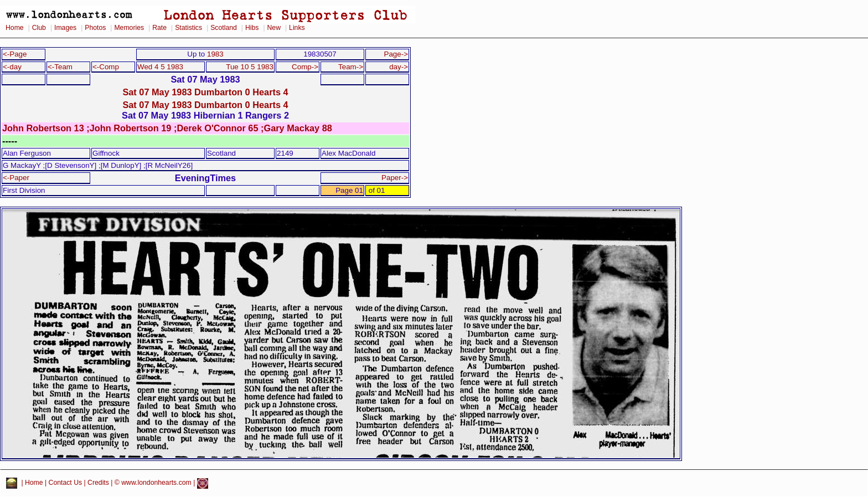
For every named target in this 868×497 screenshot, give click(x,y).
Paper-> (395, 178)
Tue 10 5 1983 (250, 67)
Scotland (224, 28)
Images (65, 28)
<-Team (60, 67)
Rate (159, 28)
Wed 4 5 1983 (160, 67)
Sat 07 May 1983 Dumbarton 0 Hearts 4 (205, 92)
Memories (129, 28)
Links (297, 28)
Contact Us (66, 483)
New (274, 28)
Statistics (188, 28)
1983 (215, 54)
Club (39, 28)
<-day (12, 67)
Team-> (351, 67)
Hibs (252, 28)
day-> (399, 67)
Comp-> (305, 67)
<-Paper (16, 178)
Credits (98, 483)
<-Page (15, 54)
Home (15, 28)
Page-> (396, 54)
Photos (95, 28)
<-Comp (106, 67)
